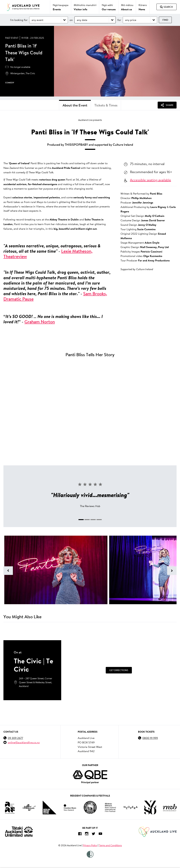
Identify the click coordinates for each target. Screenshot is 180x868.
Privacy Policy (90, 845)
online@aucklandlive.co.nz (24, 742)
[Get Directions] (119, 670)
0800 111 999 (150, 738)
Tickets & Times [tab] (106, 105)
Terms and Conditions (110, 845)
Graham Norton (40, 322)
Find (165, 20)
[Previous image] (8, 571)
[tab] (81, 520)
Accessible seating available (151, 180)
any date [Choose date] (82, 20)
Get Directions (119, 670)
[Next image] (172, 571)
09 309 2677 (15, 738)
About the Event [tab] (75, 105)
